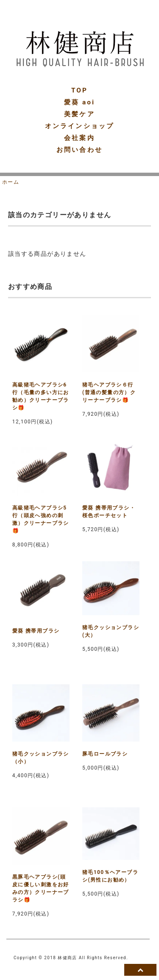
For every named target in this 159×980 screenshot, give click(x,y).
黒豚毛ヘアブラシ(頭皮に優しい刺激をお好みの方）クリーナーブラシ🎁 (41, 888)
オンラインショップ (79, 126)
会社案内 (79, 138)
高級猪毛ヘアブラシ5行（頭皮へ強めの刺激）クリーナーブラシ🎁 (41, 519)
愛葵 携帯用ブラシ (36, 631)
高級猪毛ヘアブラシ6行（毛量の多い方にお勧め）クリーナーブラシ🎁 (41, 396)
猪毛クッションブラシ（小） (41, 758)
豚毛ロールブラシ (105, 754)
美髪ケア (79, 114)
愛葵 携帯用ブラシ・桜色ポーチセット (109, 512)
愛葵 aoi (79, 102)
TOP (79, 90)
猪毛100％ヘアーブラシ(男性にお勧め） (110, 876)
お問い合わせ (79, 150)
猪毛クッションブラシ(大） (111, 631)
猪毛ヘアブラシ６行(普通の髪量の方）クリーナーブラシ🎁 (109, 392)
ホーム (11, 182)
